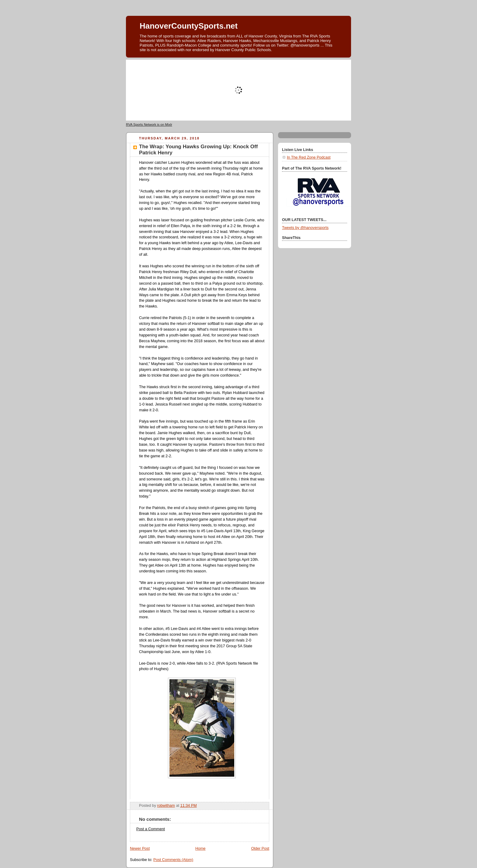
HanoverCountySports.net (189, 26)
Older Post (260, 849)
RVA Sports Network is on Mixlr (149, 125)
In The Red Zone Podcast (309, 157)
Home (200, 849)
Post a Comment (151, 829)
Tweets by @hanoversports (305, 228)
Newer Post (140, 849)
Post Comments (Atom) (173, 860)
